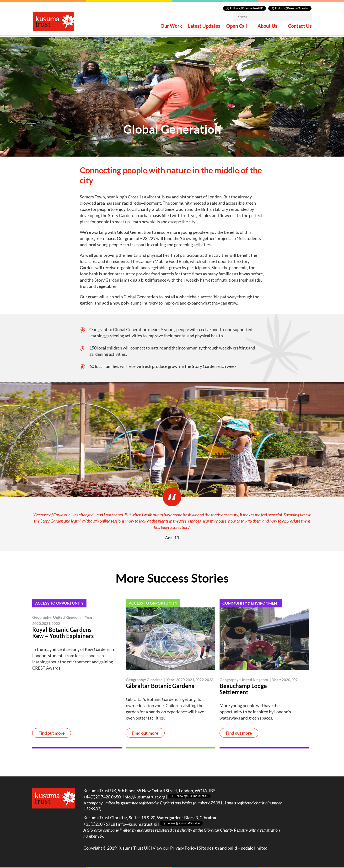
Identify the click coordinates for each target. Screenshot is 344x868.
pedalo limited (254, 848)
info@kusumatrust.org (144, 797)
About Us (267, 28)
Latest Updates (204, 28)
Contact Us (300, 28)
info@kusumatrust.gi (137, 824)
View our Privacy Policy (174, 848)
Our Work (171, 28)
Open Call (236, 28)
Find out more (52, 733)
